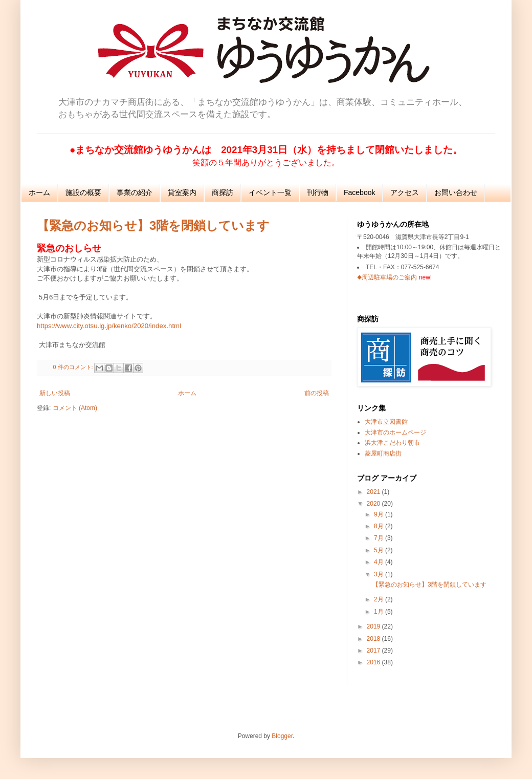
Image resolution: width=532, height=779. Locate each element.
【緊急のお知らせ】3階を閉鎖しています (153, 225)
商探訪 (223, 192)
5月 (380, 550)
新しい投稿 (55, 393)
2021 (374, 492)
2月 (380, 599)
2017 (374, 651)
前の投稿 (317, 393)
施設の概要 (83, 192)
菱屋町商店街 (383, 453)
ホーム (39, 192)
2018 (374, 639)
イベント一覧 (270, 192)
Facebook (359, 192)
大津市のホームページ (395, 432)
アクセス (405, 192)
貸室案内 (182, 192)
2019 (374, 626)
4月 (380, 562)
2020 (374, 504)
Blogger (282, 736)
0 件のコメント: (74, 367)
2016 (374, 662)
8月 (380, 526)
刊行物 (318, 192)
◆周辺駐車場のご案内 (387, 277)
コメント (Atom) (75, 408)
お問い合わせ (456, 192)
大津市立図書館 (386, 422)
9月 (380, 514)
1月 (380, 612)
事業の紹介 (135, 192)
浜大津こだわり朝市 (392, 443)
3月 (380, 574)
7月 (380, 538)
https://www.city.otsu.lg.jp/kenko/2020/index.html (109, 326)
